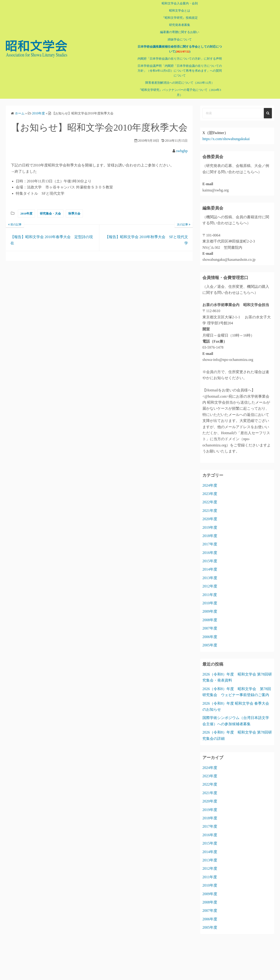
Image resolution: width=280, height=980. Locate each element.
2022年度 (210, 502)
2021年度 (210, 511)
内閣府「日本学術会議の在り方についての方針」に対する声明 (179, 59)
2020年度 (210, 519)
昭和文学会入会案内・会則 (179, 3)
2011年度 (210, 595)
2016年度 (210, 553)
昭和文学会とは (180, 11)
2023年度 (210, 494)
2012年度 (210, 586)
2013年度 (210, 578)
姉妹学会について (179, 40)
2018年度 (210, 536)
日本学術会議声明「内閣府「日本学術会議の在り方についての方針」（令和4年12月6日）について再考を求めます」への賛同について (179, 71)
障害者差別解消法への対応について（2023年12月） (179, 83)
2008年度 (210, 620)
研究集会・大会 (50, 214)
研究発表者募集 (180, 25)
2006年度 (210, 637)
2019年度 (210, 527)
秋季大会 (74, 214)
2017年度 (210, 544)
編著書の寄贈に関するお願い (180, 32)
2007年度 (210, 628)
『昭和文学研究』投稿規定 (179, 18)
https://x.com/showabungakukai (226, 139)
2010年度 (26, 214)
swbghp (182, 151)
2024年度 (210, 485)
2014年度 (210, 569)
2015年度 (210, 561)
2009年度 (210, 611)
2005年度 (210, 645)
